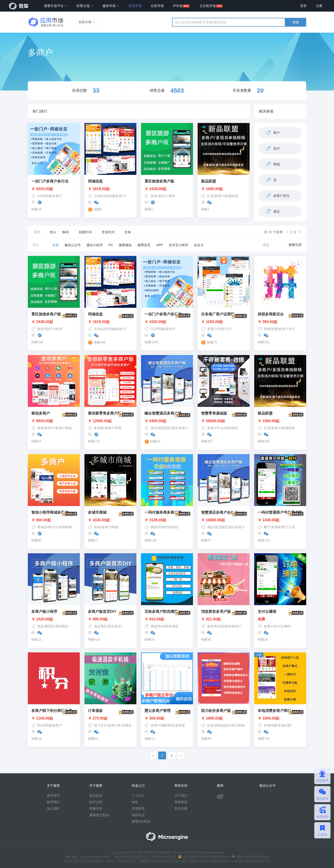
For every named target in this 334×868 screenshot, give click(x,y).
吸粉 (154, 527)
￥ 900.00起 (54, 520)
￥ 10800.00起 (224, 520)
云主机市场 (208, 6)
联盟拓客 (232, 196)
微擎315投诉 (141, 821)
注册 (319, 6)
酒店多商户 (180, 428)
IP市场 (178, 6)
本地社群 (284, 725)
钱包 (135, 802)
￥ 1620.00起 (54, 619)
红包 (210, 196)
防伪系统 (172, 626)
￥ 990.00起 (110, 619)
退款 (128, 725)
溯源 (154, 626)
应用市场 (135, 6)
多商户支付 (287, 329)
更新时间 (108, 232)
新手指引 (53, 796)
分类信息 (100, 196)
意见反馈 (96, 796)
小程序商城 (64, 527)
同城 (48, 196)
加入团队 (53, 808)
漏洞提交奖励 (99, 815)
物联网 (166, 725)
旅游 (154, 196)
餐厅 (267, 527)
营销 (161, 527)
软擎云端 (85, 6)
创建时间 (85, 232)
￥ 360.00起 (280, 322)
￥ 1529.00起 (167, 520)
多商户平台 (215, 428)
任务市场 (157, 6)
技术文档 (96, 802)
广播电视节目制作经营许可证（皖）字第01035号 (171, 861)
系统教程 (181, 802)
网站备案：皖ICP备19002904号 (88, 857)
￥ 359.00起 (167, 718)
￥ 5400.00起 (167, 421)
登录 (303, 6)
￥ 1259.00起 (224, 322)
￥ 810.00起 (167, 619)
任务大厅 (224, 329)
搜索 (296, 22)
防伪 (161, 626)
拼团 (274, 329)
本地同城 (270, 725)
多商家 (99, 428)
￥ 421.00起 (224, 619)
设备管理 (178, 725)
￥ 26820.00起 (224, 421)
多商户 (57, 196)
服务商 (212, 626)
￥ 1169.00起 (54, 718)
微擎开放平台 (56, 6)
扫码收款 (172, 527)
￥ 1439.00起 (280, 520)
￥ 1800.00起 (280, 718)
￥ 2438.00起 (155, 189)
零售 (119, 428)
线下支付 (100, 725)
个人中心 (138, 796)
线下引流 (288, 527)
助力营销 (238, 725)
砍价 (210, 725)
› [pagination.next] (181, 755)
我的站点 (138, 815)
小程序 (170, 196)
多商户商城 (64, 428)
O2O (41, 196)
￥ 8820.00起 (54, 421)
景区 (161, 196)
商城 (267, 329)
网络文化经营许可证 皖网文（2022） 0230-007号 (99, 861)
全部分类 (87, 22)
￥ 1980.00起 (224, 718)
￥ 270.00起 (110, 718)
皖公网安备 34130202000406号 (204, 857)
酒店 (154, 428)
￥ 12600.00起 (110, 421)
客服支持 (96, 808)
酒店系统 (114, 626)
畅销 (65, 232)
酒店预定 (164, 428)
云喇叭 (286, 626)
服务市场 (111, 6)
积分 (41, 725)
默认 (53, 232)
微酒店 (50, 626)
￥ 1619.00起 (99, 189)
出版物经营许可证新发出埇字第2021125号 (239, 861)
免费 (280, 619)
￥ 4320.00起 (42, 189)
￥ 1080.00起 (212, 189)
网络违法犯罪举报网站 (250, 857)
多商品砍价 (223, 725)
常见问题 (181, 808)
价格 (128, 232)
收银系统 (231, 428)
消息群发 (224, 626)
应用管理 (138, 808)
